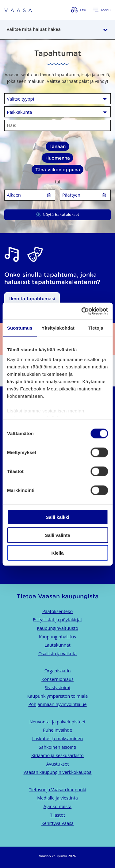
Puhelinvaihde (57, 730)
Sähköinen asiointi (57, 747)
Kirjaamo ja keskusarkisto (57, 755)
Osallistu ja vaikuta (57, 654)
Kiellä (57, 553)
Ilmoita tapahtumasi (32, 299)
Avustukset (58, 764)
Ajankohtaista (57, 806)
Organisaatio (58, 671)
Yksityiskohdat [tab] (58, 328)
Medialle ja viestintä (57, 798)
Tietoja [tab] (96, 328)
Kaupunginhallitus (57, 637)
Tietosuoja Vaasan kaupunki (57, 790)
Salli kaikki (57, 517)
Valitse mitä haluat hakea (34, 29)
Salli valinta (57, 535)
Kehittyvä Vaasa (57, 823)
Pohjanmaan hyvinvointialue (58, 704)
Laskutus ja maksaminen (57, 739)
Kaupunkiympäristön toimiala (57, 696)
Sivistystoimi (57, 687)
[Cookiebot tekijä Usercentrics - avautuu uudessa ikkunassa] (82, 311)
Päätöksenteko (57, 611)
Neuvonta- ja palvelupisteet (57, 722)
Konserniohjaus (57, 679)
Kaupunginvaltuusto (57, 628)
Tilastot (57, 815)
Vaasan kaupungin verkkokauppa (58, 772)
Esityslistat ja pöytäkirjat (57, 620)
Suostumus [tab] (20, 328)
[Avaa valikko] (102, 10)
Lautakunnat (57, 645)
